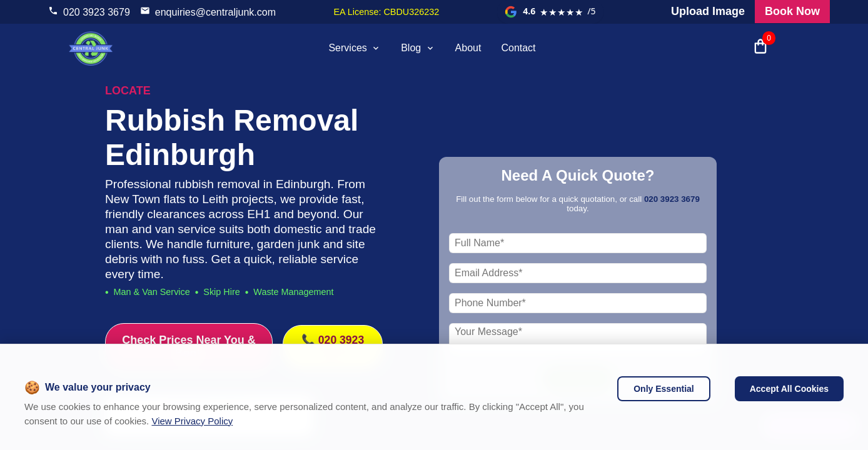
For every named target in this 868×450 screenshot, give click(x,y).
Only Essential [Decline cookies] (664, 389)
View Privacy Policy (192, 421)
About (468, 48)
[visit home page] (91, 48)
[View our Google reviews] (550, 12)
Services (355, 48)
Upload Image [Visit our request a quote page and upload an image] (708, 11)
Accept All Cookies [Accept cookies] (789, 389)
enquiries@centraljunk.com (215, 12)
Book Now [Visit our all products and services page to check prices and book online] (792, 11)
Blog (418, 48)
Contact (518, 48)
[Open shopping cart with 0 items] (760, 48)
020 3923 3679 (97, 12)
